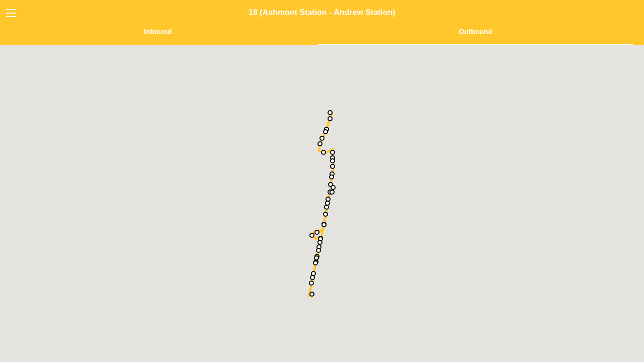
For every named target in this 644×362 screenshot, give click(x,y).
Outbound (476, 32)
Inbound (158, 32)
